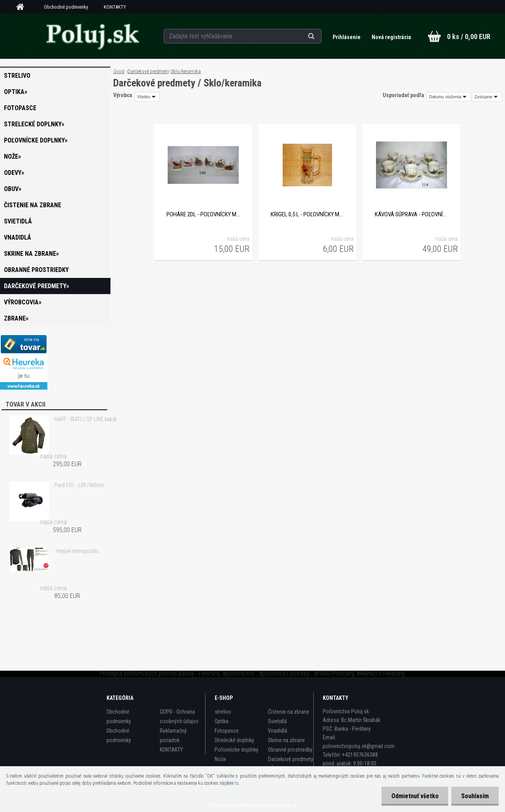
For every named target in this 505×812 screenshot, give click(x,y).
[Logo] (92, 36)
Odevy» (14, 173)
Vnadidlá (18, 237)
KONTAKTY (115, 7)
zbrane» (16, 318)
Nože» (12, 157)
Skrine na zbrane (286, 740)
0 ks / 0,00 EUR (469, 37)
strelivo (17, 76)
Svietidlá (18, 221)
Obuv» (13, 189)
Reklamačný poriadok (173, 735)
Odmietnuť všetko (415, 796)
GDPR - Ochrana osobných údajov (179, 716)
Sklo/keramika (186, 71)
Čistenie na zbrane (33, 205)
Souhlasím (475, 796)
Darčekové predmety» (36, 286)
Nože (220, 759)
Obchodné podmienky (66, 7)
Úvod (119, 71)
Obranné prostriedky (36, 270)
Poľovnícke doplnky (237, 750)
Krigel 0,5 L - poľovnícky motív (307, 214)
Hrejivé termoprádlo (78, 551)
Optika (222, 721)
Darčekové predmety (148, 71)
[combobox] (449, 97)
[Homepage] (23, 7)
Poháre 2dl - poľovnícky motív (203, 214)
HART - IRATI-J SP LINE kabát (86, 419)
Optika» (16, 92)
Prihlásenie (347, 37)
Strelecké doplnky (234, 740)
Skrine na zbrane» (31, 254)
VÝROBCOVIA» (23, 302)
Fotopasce (20, 108)
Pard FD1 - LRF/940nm (79, 485)
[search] (321, 36)
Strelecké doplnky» (34, 124)
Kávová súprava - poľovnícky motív (411, 214)
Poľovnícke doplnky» (36, 140)
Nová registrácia (391, 37)
